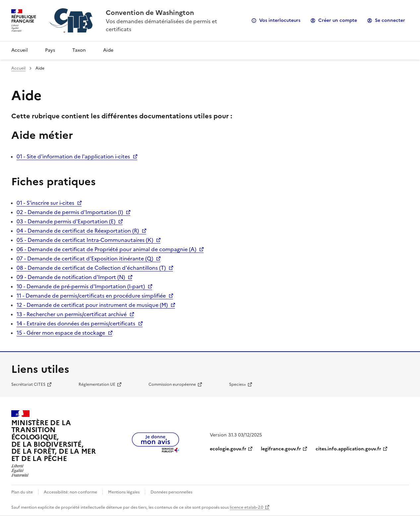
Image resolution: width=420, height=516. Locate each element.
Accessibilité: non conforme (70, 492)
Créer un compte (338, 20)
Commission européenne (172, 384)
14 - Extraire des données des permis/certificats (76, 323)
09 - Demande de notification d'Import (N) (71, 277)
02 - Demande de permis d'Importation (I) (70, 212)
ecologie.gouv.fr (228, 449)
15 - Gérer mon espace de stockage (61, 333)
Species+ (238, 384)
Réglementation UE (97, 384)
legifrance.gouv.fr (281, 449)
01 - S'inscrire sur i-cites (45, 203)
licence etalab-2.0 (246, 507)
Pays (50, 50)
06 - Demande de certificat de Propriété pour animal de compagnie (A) (106, 249)
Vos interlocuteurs (280, 20)
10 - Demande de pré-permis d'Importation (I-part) (81, 286)
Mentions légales (124, 492)
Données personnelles (171, 492)
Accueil (20, 50)
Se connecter (390, 20)
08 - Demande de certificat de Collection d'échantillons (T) (91, 268)
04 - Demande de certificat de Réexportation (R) (78, 231)
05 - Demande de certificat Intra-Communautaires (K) (85, 240)
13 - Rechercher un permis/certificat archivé (72, 314)
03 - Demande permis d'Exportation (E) (66, 221)
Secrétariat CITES (28, 384)
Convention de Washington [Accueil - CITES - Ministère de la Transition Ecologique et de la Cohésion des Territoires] (150, 13)
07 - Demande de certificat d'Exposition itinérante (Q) (85, 258)
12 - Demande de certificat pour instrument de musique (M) (92, 305)
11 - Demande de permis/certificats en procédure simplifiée (91, 296)
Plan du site (22, 492)
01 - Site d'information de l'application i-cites (73, 156)
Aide (108, 50)
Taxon (79, 50)
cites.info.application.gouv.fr (348, 449)
